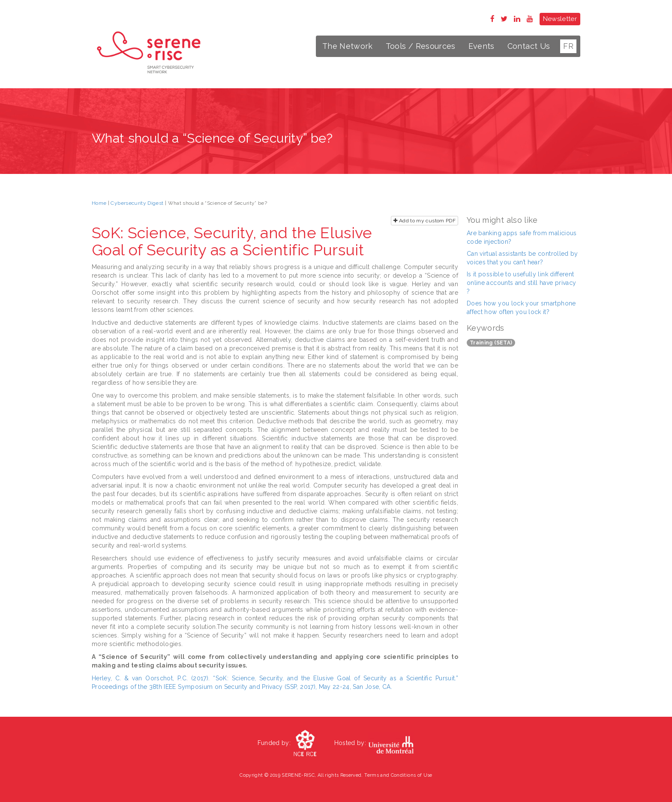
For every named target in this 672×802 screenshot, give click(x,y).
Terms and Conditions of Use (398, 775)
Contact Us (529, 46)
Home (99, 203)
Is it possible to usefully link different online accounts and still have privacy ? (521, 283)
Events (481, 46)
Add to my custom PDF (424, 221)
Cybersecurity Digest (137, 203)
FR (568, 46)
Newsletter (560, 19)
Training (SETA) (491, 343)
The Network (348, 46)
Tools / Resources (421, 46)
